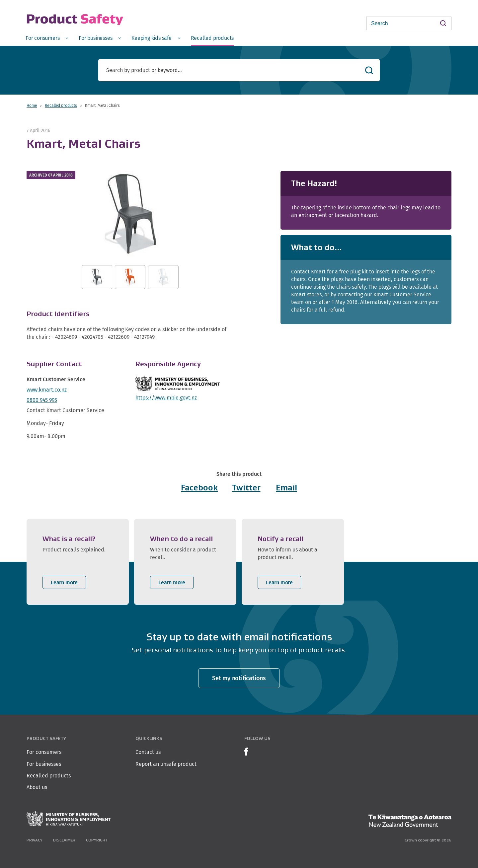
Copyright (97, 840)
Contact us (148, 752)
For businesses (44, 764)
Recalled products (61, 105)
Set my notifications (239, 678)
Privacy (35, 840)
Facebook (199, 488)
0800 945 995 (42, 400)
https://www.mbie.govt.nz (166, 398)
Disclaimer (64, 840)
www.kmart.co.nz (47, 390)
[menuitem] (47, 38)
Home (32, 105)
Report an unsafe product (166, 764)
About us (37, 787)
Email (286, 488)
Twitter (246, 488)
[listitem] (78, 562)
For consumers (44, 752)
